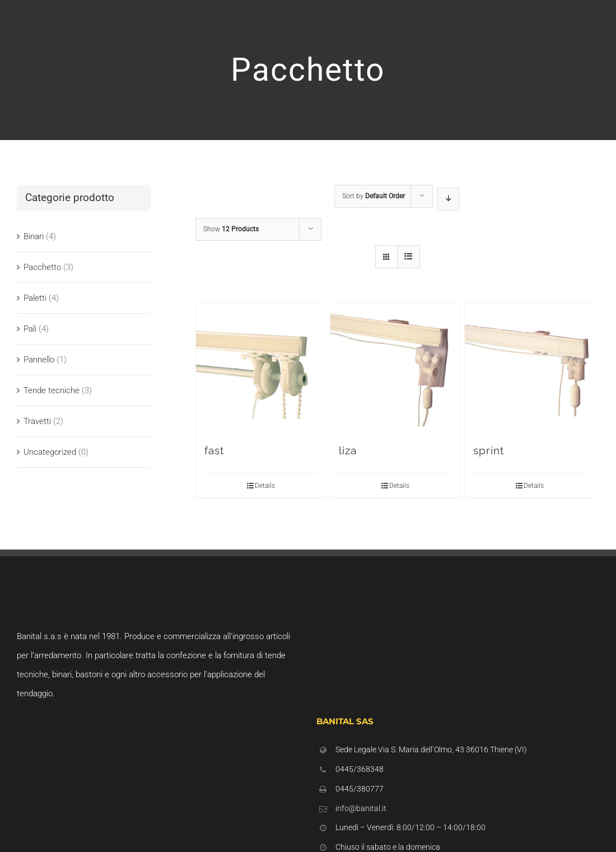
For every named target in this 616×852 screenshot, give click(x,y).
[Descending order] (448, 199)
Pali (30, 329)
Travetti (37, 421)
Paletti (35, 298)
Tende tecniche (52, 390)
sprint (489, 450)
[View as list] (409, 257)
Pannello (39, 360)
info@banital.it (361, 808)
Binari (34, 236)
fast (214, 450)
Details (265, 486)
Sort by (374, 196)
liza (348, 450)
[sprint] (529, 367)
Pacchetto (42, 267)
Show (231, 229)
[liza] (395, 367)
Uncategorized (50, 452)
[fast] (261, 367)
